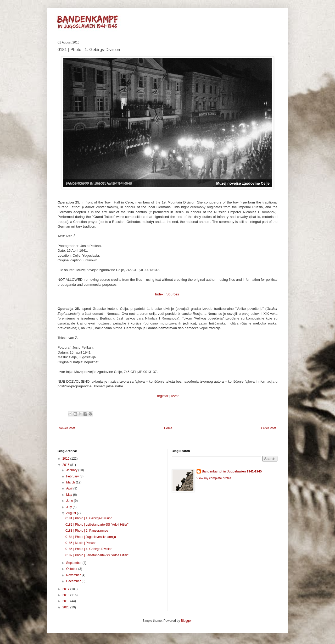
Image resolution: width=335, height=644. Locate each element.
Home (168, 428)
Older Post (269, 428)
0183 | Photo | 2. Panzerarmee (87, 531)
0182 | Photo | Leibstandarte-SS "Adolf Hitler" (97, 525)
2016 (66, 465)
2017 (66, 589)
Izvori (175, 396)
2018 (66, 595)
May (70, 495)
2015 (66, 459)
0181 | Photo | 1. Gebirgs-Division (89, 518)
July (69, 507)
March (71, 482)
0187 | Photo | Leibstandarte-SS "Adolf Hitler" (97, 555)
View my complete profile (214, 478)
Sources (172, 294)
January (72, 470)
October (72, 569)
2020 (66, 607)
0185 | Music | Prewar (81, 543)
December (74, 581)
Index (159, 294)
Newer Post (67, 428)
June (70, 501)
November (74, 575)
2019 (66, 601)
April (70, 488)
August (72, 513)
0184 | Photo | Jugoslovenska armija (91, 537)
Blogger (186, 621)
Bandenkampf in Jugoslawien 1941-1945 (232, 471)
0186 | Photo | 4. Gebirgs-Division (89, 549)
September (74, 563)
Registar (162, 396)
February (73, 476)
